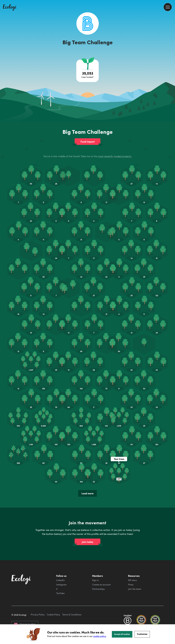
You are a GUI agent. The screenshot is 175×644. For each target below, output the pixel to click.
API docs (132, 567)
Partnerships (98, 576)
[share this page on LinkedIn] (172, 51)
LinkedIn (60, 567)
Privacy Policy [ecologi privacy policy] (38, 615)
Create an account (101, 572)
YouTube (60, 580)
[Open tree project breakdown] (87, 58)
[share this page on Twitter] (172, 45)
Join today (88, 529)
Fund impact (88, 129)
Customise (142, 634)
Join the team (135, 576)
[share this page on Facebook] (172, 39)
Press (131, 572)
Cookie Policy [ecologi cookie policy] (53, 615)
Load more (87, 481)
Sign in (95, 567)
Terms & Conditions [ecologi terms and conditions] (72, 615)
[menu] (168, 7)
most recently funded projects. (115, 143)
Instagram (61, 572)
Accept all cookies (122, 634)
